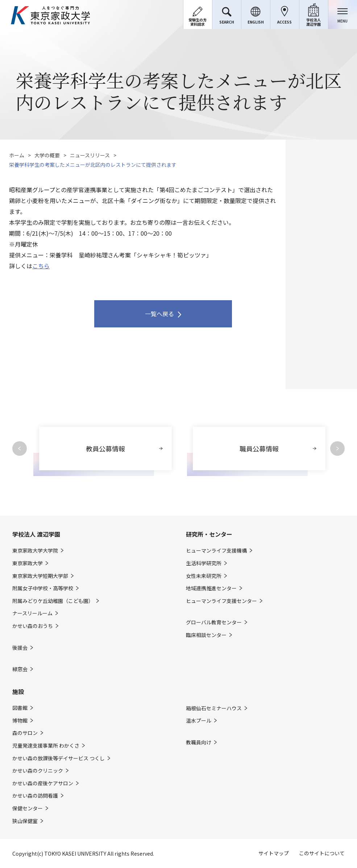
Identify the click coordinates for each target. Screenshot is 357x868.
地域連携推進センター (211, 588)
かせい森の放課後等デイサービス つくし (59, 758)
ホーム (17, 155)
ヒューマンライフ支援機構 (216, 551)
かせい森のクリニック (38, 771)
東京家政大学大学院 (35, 551)
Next (337, 449)
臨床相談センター (206, 635)
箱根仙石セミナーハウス (214, 708)
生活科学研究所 (204, 563)
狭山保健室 (25, 821)
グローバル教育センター (214, 622)
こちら (41, 266)
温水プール (199, 721)
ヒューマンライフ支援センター (221, 601)
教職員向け (199, 742)
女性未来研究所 (204, 576)
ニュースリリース (90, 155)
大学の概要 (47, 155)
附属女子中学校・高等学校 (43, 588)
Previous (20, 449)
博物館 (20, 721)
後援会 (20, 648)
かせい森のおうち (33, 626)
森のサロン (25, 733)
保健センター (28, 808)
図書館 (20, 708)
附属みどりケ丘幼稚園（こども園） (53, 601)
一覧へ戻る (159, 314)
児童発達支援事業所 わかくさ (46, 746)
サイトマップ (274, 853)
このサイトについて (322, 853)
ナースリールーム (32, 613)
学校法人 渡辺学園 (36, 534)
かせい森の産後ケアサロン (43, 783)
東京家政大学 (28, 563)
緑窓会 (20, 669)
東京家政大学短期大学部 (40, 576)
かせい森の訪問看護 (35, 796)
